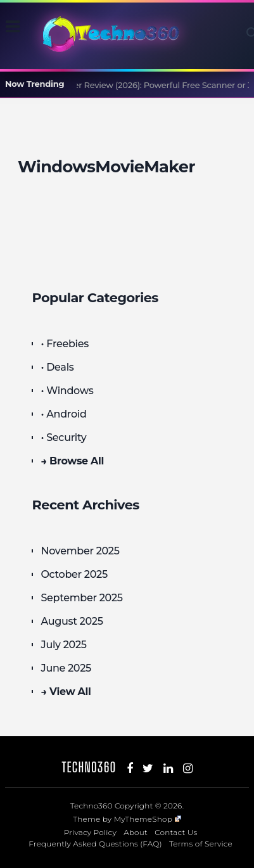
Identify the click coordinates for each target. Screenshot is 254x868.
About (136, 832)
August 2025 (72, 621)
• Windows (67, 391)
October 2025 (74, 574)
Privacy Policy (90, 832)
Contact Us (176, 832)
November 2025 (80, 551)
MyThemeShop (148, 819)
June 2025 (66, 668)
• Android (63, 414)
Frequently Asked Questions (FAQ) (95, 844)
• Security (63, 437)
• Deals (57, 367)
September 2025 (81, 598)
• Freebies (64, 344)
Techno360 (89, 767)
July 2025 (63, 645)
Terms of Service (201, 844)
